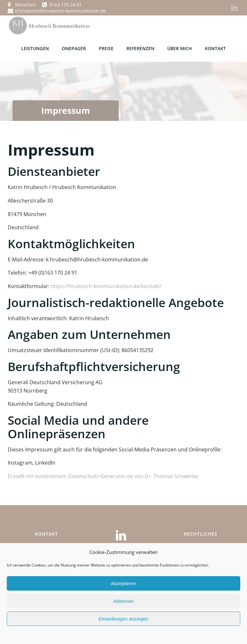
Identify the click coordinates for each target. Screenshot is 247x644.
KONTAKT (215, 48)
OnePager (74, 48)
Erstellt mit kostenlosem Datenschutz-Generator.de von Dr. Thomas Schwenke (103, 475)
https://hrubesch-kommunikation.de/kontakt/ (106, 285)
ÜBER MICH (180, 48)
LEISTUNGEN (35, 48)
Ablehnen (123, 601)
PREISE (106, 48)
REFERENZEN (140, 48)
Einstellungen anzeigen (123, 619)
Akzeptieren (123, 583)
